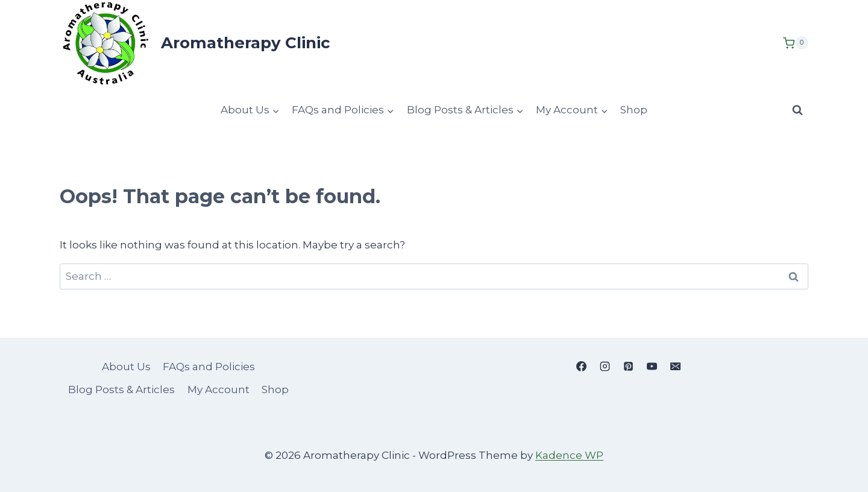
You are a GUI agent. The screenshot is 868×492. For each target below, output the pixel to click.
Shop (634, 110)
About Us (126, 367)
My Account (219, 389)
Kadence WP (569, 455)
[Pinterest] (628, 366)
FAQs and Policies (209, 367)
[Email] (675, 366)
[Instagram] (605, 366)
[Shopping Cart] (796, 43)
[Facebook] (581, 366)
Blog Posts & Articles (121, 389)
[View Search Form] (797, 110)
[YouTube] (652, 366)
